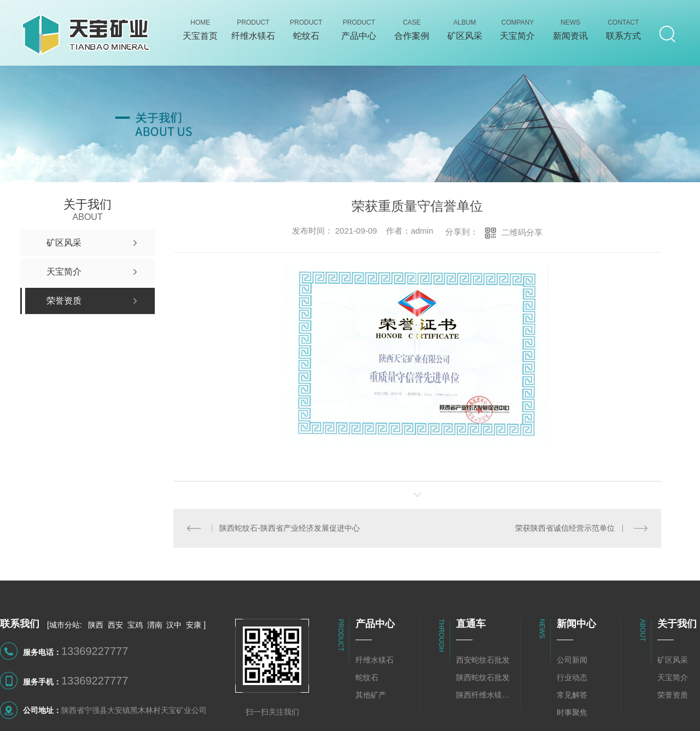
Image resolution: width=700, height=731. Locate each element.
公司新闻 (572, 660)
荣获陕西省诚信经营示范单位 (565, 528)
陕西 (96, 625)
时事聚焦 (572, 712)
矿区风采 (673, 660)
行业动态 (572, 677)
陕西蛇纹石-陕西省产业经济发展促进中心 (290, 528)
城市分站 (65, 625)
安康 (194, 625)
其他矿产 (371, 695)
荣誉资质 (673, 695)
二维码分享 (522, 232)
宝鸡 (135, 625)
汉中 (174, 625)
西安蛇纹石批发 (483, 660)
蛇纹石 (367, 677)
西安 (115, 625)
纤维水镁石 (375, 660)
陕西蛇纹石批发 (483, 677)
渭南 (155, 625)
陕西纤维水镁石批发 (486, 695)
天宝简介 (673, 677)
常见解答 (572, 695)
